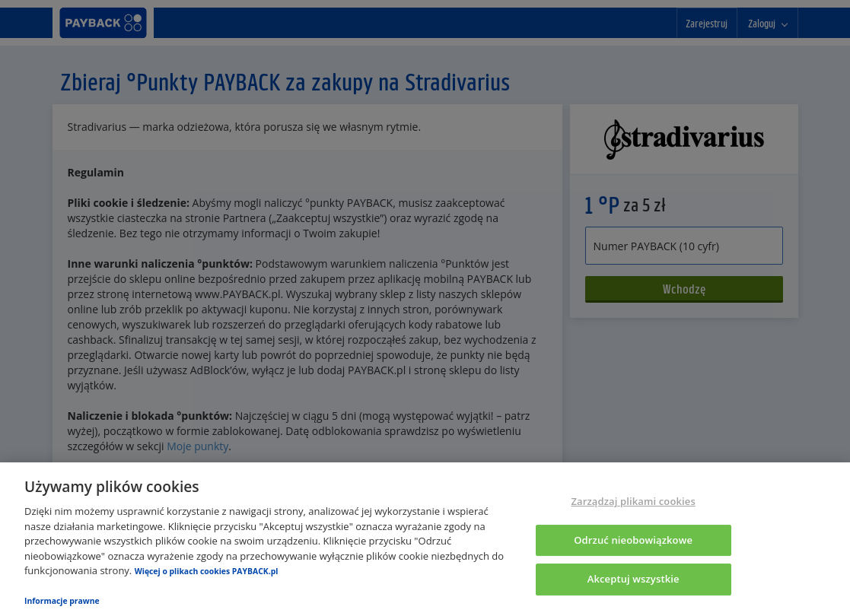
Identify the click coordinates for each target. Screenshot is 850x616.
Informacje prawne (62, 601)
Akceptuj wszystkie (634, 579)
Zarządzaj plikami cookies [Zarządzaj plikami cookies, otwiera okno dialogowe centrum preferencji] (633, 501)
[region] (425, 539)
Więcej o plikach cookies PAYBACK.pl (207, 571)
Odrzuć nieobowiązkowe (633, 540)
